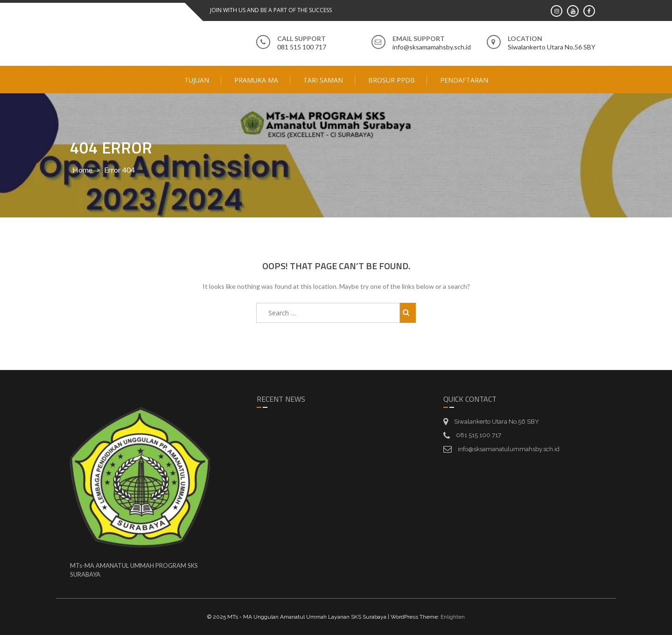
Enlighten (453, 617)
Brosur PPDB (392, 80)
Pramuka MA (256, 80)
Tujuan (197, 80)
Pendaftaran (464, 80)
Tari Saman (323, 80)
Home (82, 170)
